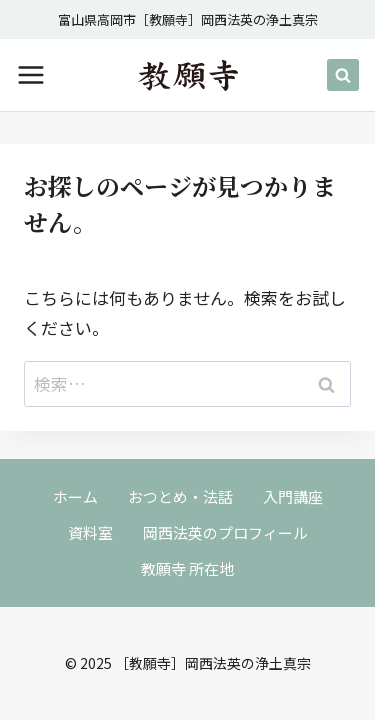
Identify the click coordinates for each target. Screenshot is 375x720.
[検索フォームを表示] (343, 75)
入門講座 (293, 496)
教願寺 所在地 (187, 568)
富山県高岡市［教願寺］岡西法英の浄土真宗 (188, 19)
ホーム (75, 496)
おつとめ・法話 (180, 496)
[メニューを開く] (31, 75)
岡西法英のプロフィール (225, 532)
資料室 (90, 532)
